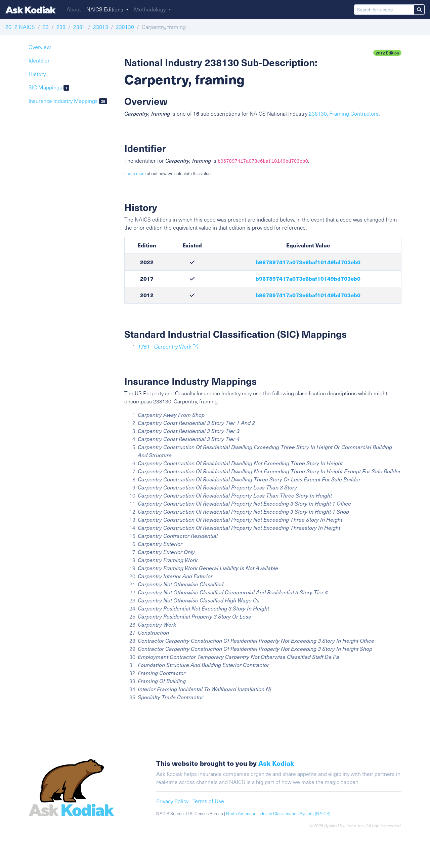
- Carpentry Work (168, 346)
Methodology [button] (150, 9)
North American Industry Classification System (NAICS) (278, 814)
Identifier (39, 60)
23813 (101, 27)
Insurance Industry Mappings (68, 101)
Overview (40, 47)
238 (61, 27)
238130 (125, 27)
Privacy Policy (172, 801)
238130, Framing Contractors (344, 113)
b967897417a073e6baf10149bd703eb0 (308, 262)
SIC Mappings (49, 87)
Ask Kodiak (276, 763)
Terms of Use (208, 801)
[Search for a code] (384, 10)
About (74, 9)
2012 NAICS (20, 27)
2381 (79, 27)
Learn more (135, 173)
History (37, 74)
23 (46, 27)
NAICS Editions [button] (105, 9)
